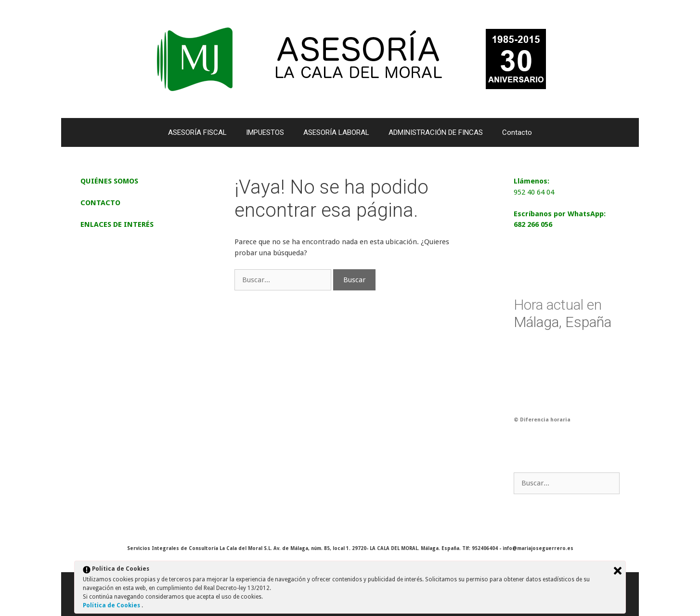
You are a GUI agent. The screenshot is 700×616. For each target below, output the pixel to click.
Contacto (517, 132)
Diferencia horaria (545, 420)
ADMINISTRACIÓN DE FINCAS (436, 132)
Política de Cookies (112, 605)
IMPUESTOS (265, 132)
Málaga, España (563, 313)
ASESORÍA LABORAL (336, 132)
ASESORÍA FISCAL (197, 132)
